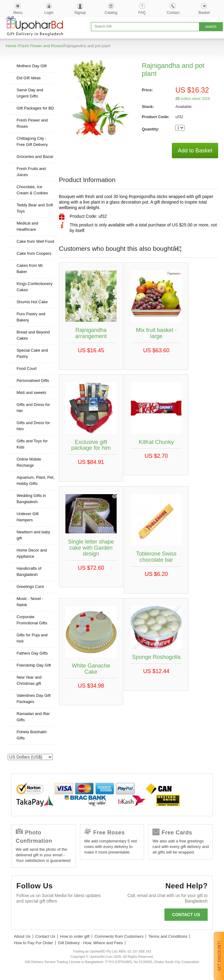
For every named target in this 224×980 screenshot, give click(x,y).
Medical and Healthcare (27, 226)
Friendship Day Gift (34, 665)
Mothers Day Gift (32, 66)
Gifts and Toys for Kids (32, 444)
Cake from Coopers (34, 253)
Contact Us (45, 936)
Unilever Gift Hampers (28, 517)
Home (11, 46)
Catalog (111, 13)
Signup (80, 13)
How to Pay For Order (33, 943)
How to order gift (75, 936)
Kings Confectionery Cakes (35, 287)
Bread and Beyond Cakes (33, 335)
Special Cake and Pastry (32, 353)
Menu (18, 13)
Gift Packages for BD (35, 108)
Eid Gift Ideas (29, 78)
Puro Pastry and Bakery (31, 317)
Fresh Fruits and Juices (31, 172)
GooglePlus (57, 916)
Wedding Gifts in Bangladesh (31, 499)
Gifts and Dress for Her (33, 408)
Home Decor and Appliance (32, 553)
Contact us (186, 915)
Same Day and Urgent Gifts (30, 93)
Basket (204, 13)
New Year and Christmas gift (29, 680)
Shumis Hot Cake (32, 302)
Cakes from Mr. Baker (30, 269)
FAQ (142, 13)
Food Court (27, 368)
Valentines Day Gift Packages (34, 699)
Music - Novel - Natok (30, 602)
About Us (22, 936)
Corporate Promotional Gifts (32, 620)
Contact (173, 13)
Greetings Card (30, 587)
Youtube (74, 916)
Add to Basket (195, 151)
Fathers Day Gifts (32, 653)
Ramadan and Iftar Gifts (33, 717)
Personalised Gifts (33, 380)
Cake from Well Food (35, 241)
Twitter (41, 916)
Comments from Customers (119, 936)
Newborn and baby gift (33, 535)
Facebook (24, 916)
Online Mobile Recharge (29, 462)
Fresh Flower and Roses (41, 46)
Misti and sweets (31, 393)
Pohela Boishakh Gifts (32, 735)
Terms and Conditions (168, 936)
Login (49, 13)
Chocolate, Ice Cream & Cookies (32, 190)
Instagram (91, 916)
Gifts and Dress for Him (33, 426)
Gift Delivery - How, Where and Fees (91, 943)
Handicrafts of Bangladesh (29, 571)
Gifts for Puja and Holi (32, 638)
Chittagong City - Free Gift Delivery (32, 141)
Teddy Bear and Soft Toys (35, 208)
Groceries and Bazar (35, 157)
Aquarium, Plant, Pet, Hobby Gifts (36, 480)
